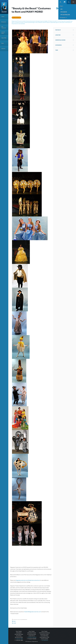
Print (15, 621)
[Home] (4, 7)
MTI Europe (64, 12)
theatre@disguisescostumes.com (33, 612)
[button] (65, 2)
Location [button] (58, 35)
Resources (4, 22)
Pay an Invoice (63, 18)
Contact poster (16, 17)
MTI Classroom (4, 27)
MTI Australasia (65, 15)
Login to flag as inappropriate (20, 620)
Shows (3, 17)
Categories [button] (58, 45)
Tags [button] (57, 50)
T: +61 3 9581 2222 (44, 640)
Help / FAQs (4, 38)
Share (15, 623)
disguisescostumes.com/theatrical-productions (28, 580)
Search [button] (69, 2)
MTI (61, 9)
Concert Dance (3, 33)
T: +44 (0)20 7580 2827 (32, 637)
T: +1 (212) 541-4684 (19, 639)
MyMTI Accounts (60, 2)
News (3, 43)
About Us (3, 49)
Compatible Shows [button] (60, 40)
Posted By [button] (58, 30)
